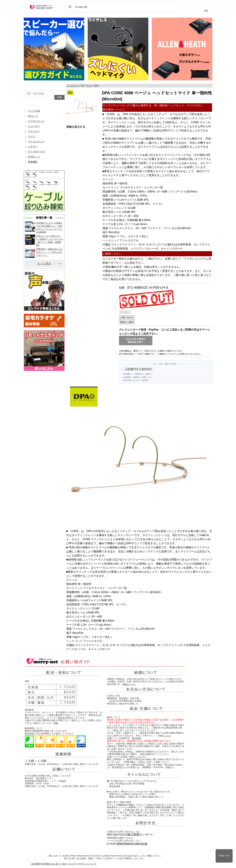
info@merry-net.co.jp (132, 844)
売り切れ (125, 312)
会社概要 (36, 864)
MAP (63, 781)
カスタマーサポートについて (82, 864)
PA (82, 86)
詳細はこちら (129, 684)
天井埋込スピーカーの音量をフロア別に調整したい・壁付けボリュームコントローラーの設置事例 (49, 228)
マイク (89, 86)
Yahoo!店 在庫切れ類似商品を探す (136, 341)
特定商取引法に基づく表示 (54, 864)
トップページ (73, 86)
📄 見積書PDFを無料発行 (137, 369)
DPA (97, 86)
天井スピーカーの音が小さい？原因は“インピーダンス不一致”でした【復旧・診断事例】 (50, 241)
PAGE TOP (224, 856)
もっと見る (44, 263)
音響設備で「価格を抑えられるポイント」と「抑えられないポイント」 (49, 252)
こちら (168, 736)
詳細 (56, 723)
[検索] (120, 7)
